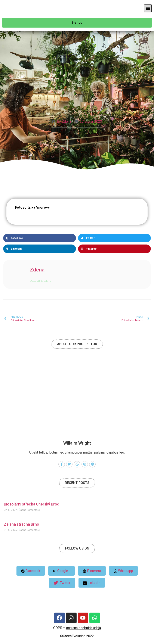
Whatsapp (123, 571)
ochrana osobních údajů (84, 628)
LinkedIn (92, 583)
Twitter (62, 583)
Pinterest (92, 571)
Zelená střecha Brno (21, 524)
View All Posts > (41, 281)
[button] (148, 8)
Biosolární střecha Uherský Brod (32, 504)
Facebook (31, 571)
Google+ (61, 571)
